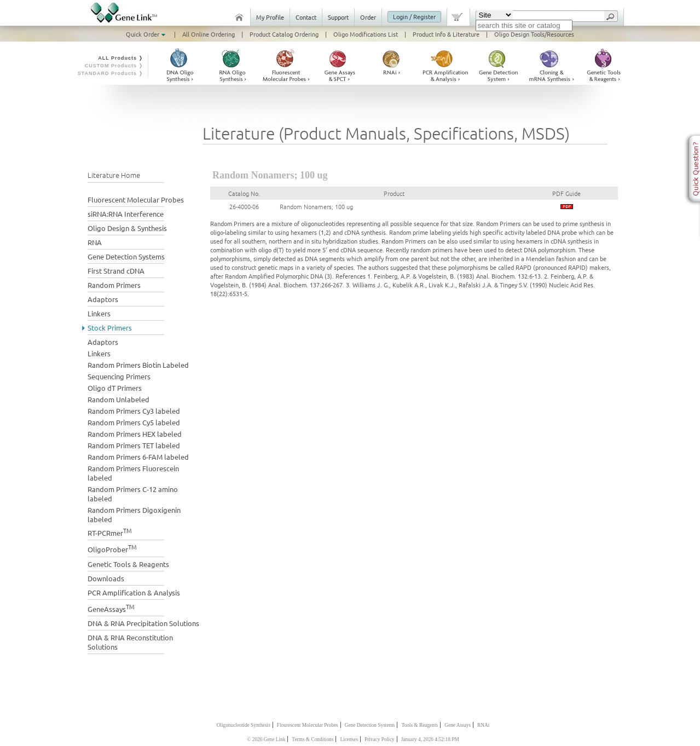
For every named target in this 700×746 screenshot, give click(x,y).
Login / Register (414, 16)
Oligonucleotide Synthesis (244, 725)
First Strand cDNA (116, 271)
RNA (95, 242)
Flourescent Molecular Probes (308, 725)
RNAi (483, 725)
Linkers (99, 313)
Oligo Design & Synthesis (127, 228)
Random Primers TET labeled (134, 445)
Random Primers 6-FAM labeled (138, 457)
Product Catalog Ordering (284, 34)
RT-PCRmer (110, 532)
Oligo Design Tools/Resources (534, 34)
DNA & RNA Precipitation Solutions (143, 623)
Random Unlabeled (118, 399)
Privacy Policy (380, 739)
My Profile (270, 17)
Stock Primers (110, 328)
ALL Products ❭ (121, 58)
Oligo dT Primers (115, 388)
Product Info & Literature (446, 34)
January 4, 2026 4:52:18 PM (430, 739)
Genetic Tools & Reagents (128, 564)
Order (368, 17)
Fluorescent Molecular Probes (136, 199)
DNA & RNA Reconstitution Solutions (130, 642)
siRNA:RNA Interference (126, 214)
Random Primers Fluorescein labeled (133, 473)
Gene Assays (458, 725)
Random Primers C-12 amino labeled (133, 494)
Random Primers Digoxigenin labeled (134, 514)
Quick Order (147, 34)
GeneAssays (111, 608)
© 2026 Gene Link (266, 739)
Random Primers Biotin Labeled (138, 365)
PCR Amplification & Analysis (134, 592)
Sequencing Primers (119, 376)
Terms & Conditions (313, 739)
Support (338, 17)
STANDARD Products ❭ (111, 73)
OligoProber (112, 548)
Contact (306, 17)
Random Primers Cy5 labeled (134, 422)
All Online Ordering (209, 34)
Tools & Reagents (420, 725)
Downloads (106, 578)
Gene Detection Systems (126, 256)
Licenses (349, 739)
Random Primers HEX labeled (135, 434)
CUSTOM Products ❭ (114, 66)
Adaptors (103, 299)
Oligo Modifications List (366, 34)
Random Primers (114, 285)
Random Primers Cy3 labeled (134, 411)
